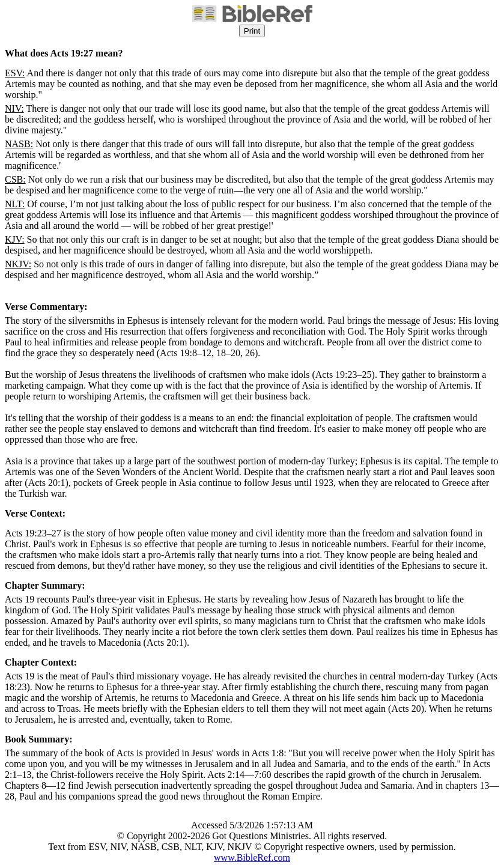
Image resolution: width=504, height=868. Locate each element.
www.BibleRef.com (252, 857)
